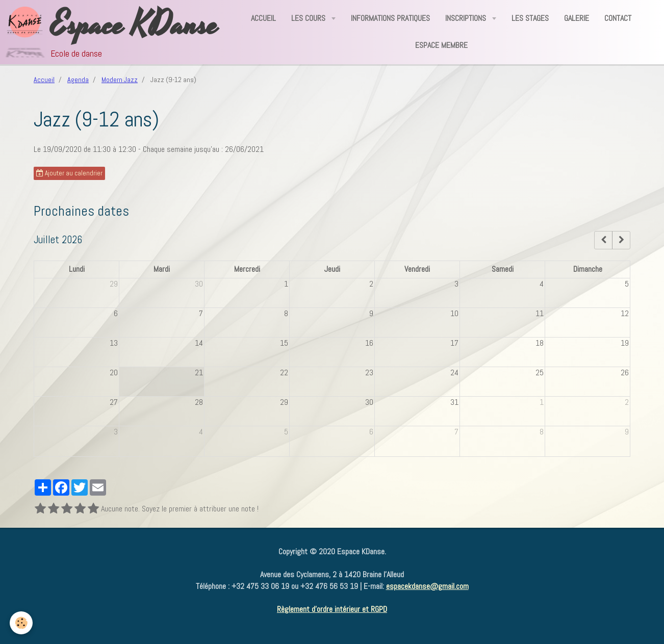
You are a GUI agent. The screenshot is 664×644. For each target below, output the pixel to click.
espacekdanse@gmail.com (427, 586)
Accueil (263, 18)
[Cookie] (22, 623)
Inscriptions (467, 18)
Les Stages (530, 18)
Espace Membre (441, 45)
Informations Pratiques (390, 18)
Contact (618, 18)
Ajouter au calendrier (69, 173)
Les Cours (309, 18)
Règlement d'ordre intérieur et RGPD (332, 609)
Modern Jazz (120, 80)
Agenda (78, 80)
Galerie (577, 18)
